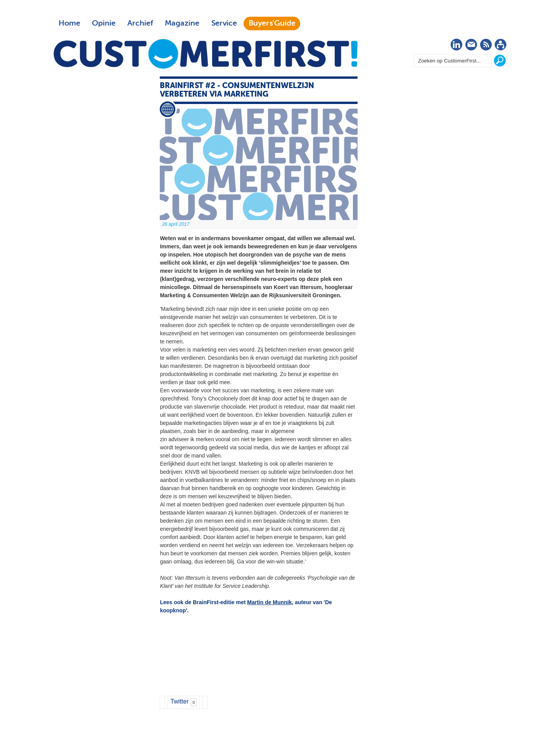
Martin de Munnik (269, 602)
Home (69, 23)
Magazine (182, 23)
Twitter (179, 701)
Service (224, 23)
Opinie (104, 23)
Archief (140, 23)
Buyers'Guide (272, 23)
